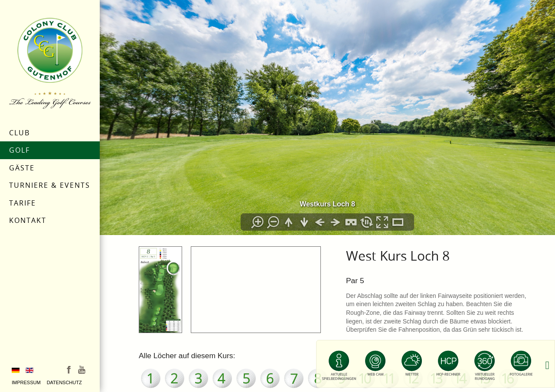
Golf (20, 150)
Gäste (22, 168)
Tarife (23, 203)
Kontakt (28, 220)
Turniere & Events (50, 185)
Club (20, 133)
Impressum (26, 382)
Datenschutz (64, 382)
